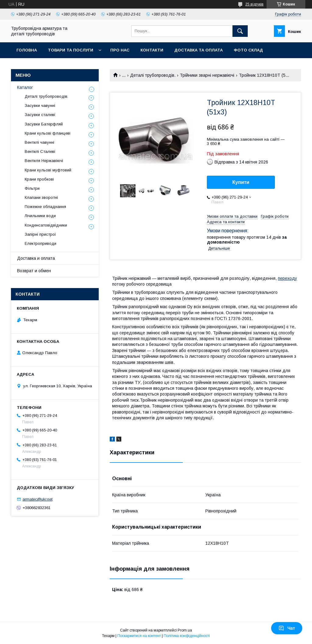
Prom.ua (185, 630)
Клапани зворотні (41, 197)
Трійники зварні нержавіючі (207, 75)
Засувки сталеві (40, 115)
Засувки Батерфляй (44, 124)
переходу (287, 278)
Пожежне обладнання (45, 207)
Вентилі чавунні (39, 142)
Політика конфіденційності (187, 636)
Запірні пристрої (40, 234)
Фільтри (32, 188)
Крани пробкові (39, 179)
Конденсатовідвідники (46, 225)
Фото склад (248, 50)
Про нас (120, 50)
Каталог (25, 87)
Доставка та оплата (199, 50)
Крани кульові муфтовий (48, 170)
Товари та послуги (71, 50)
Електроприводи (41, 243)
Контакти (152, 50)
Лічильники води (40, 216)
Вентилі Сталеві (40, 151)
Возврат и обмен (34, 271)
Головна (27, 50)
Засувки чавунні (40, 106)
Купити (241, 182)
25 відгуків (254, 4)
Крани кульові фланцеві (48, 133)
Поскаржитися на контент (139, 636)
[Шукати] (240, 31)
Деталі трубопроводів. (153, 75)
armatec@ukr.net (37, 499)
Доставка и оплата (36, 258)
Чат (287, 628)
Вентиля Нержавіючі (44, 161)
